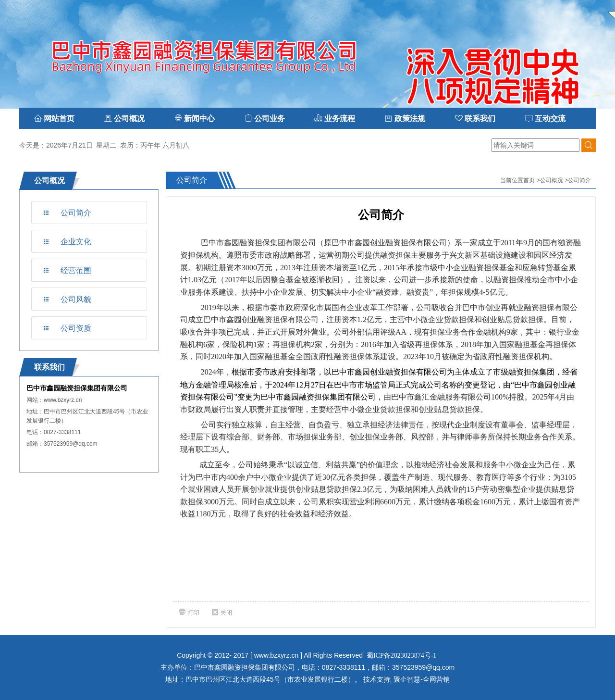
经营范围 (76, 270)
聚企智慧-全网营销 (422, 679)
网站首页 (54, 119)
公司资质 (76, 328)
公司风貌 (76, 299)
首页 (529, 180)
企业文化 (76, 242)
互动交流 (545, 119)
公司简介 (76, 213)
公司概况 (552, 180)
